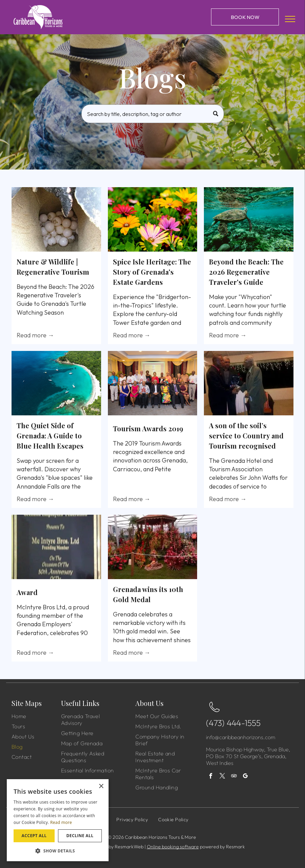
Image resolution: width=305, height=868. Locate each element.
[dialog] (58, 820)
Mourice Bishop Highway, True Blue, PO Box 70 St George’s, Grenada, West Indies (248, 756)
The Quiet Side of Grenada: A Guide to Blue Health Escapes (50, 436)
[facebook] (211, 777)
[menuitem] (39, 716)
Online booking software (173, 847)
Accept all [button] (34, 836)
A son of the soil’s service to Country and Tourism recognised (246, 436)
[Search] (153, 114)
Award (27, 592)
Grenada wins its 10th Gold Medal (148, 594)
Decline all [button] (80, 836)
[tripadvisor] (234, 777)
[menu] (290, 19)
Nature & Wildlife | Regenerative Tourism (53, 267)
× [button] (101, 786)
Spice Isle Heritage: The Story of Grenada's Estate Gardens (152, 272)
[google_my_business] (245, 777)
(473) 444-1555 (233, 723)
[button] (58, 851)
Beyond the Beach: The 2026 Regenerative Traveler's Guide (246, 272)
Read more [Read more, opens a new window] (61, 822)
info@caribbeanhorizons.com (241, 737)
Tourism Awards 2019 (148, 428)
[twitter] (222, 777)
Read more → (35, 335)
